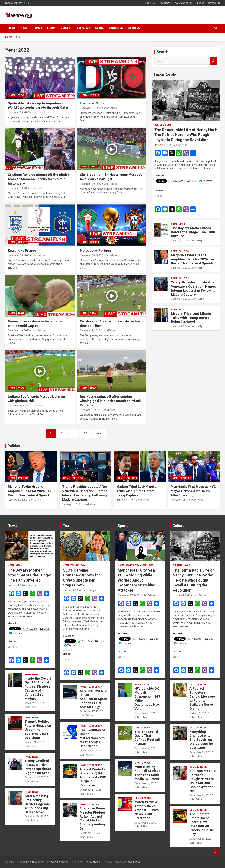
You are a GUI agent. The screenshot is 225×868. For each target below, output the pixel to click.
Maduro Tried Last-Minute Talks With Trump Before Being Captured (191, 318)
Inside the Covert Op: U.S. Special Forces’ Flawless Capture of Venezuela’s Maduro (38, 688)
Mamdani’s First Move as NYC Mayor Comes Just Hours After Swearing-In (193, 491)
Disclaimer (164, 3)
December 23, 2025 (90, 751)
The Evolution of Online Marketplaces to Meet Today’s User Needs (92, 738)
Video (21, 95)
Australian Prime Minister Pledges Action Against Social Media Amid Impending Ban (93, 818)
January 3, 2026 (33, 742)
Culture (65, 28)
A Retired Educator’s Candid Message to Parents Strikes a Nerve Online (202, 698)
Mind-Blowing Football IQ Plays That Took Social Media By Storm (147, 773)
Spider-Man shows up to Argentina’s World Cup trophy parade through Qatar (38, 105)
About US (150, 3)
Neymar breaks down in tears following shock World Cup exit (38, 324)
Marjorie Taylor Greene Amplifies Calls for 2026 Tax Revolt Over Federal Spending (194, 259)
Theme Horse (92, 862)
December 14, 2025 (90, 790)
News (24, 28)
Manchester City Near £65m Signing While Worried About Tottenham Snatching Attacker (137, 580)
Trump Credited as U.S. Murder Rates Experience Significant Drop (38, 767)
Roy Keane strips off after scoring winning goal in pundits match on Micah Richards (110, 401)
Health (51, 28)
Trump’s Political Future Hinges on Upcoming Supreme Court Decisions (38, 730)
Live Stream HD (35, 862)
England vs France (22, 251)
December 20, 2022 (19, 112)
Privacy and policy (183, 3)
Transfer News (144, 565)
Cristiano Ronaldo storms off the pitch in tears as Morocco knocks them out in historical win (39, 179)
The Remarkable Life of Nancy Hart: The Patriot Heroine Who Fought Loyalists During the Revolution (186, 135)
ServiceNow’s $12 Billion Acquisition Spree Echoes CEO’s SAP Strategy (93, 699)
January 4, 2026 (163, 145)
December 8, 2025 (90, 833)
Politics (37, 28)
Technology (83, 28)
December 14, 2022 (91, 108)
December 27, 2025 (35, 777)
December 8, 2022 (18, 406)
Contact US (214, 3)
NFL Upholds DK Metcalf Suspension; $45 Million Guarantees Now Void (147, 698)
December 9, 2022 (90, 330)
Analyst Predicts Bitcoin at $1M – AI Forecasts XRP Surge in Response (93, 777)
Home (12, 28)
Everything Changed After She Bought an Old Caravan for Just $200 (201, 740)
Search (214, 61)
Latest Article (165, 75)
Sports (99, 28)
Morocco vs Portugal (96, 251)
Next (99, 433)
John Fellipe (38, 112)
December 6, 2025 (145, 823)
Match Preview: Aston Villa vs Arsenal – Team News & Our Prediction (147, 810)
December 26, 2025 (35, 817)
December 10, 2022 (19, 188)
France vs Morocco (95, 103)
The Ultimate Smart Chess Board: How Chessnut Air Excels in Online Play (202, 824)
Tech (67, 526)
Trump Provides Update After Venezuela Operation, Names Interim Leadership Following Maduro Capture (193, 288)
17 (85, 433)
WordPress (134, 862)
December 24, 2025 (200, 795)
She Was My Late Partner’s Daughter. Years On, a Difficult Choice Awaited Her (203, 781)
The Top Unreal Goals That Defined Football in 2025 (147, 738)
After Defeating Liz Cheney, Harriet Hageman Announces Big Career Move (38, 804)
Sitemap (200, 3)
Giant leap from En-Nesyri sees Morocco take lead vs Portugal (111, 177)
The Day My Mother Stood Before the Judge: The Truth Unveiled (193, 232)
